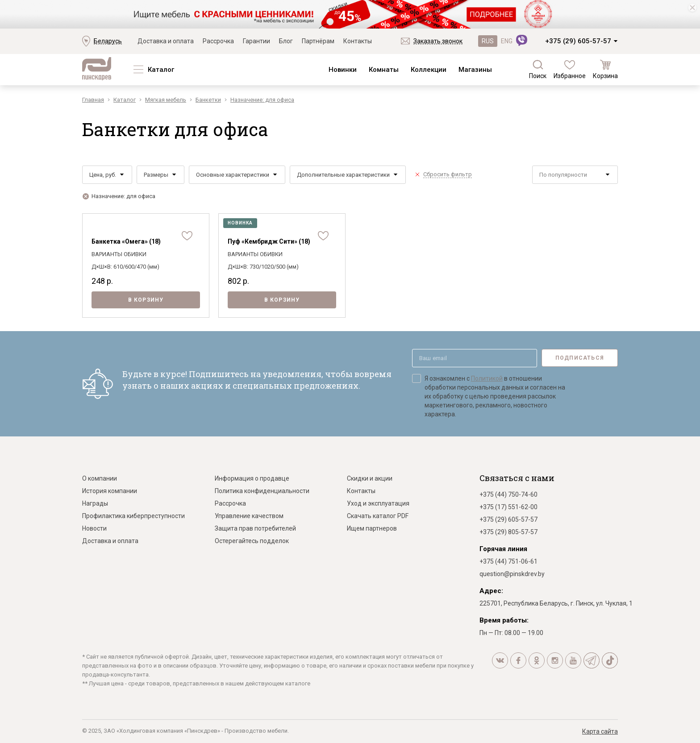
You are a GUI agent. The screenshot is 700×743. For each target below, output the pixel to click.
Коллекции (429, 70)
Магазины (475, 70)
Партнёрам (318, 41)
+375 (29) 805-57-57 (508, 532)
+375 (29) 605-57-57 (578, 41)
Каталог (161, 70)
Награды (95, 503)
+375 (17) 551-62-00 (508, 507)
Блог (286, 41)
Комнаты (384, 70)
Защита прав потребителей (255, 528)
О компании (100, 478)
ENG (507, 41)
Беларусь (108, 41)
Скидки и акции (370, 478)
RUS (488, 41)
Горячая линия (503, 549)
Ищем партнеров (372, 528)
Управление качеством (249, 516)
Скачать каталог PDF (378, 516)
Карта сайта (600, 731)
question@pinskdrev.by (512, 574)
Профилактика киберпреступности (133, 516)
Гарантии (256, 41)
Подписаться (580, 358)
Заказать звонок (438, 41)
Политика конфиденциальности (262, 491)
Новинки (343, 70)
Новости (94, 528)
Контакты (358, 41)
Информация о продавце (252, 478)
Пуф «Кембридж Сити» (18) (269, 241)
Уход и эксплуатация (378, 503)
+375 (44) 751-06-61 (508, 561)
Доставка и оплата (166, 41)
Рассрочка (218, 41)
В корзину (146, 300)
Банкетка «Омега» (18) (126, 241)
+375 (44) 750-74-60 (508, 494)
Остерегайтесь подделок (252, 541)
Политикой (487, 378)
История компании (110, 491)
